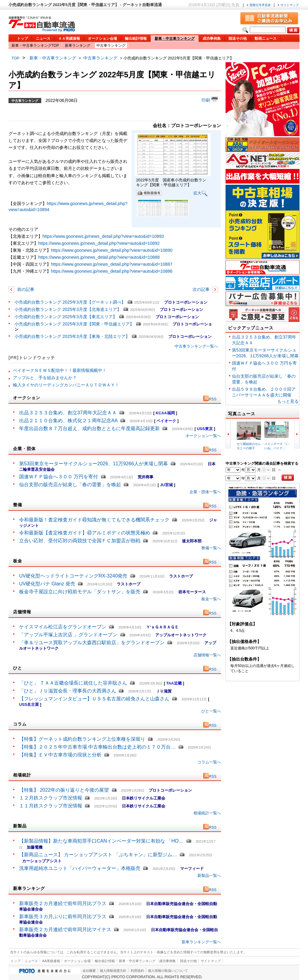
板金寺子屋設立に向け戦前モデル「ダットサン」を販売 (80, 592)
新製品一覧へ (209, 876)
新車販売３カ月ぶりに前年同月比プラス (63, 916)
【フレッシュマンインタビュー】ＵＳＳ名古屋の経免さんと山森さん (94, 699)
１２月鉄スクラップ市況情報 (51, 798)
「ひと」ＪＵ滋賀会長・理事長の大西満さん (68, 691)
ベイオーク (166, 421)
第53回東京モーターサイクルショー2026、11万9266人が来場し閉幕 (94, 464)
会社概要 (89, 971)
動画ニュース (266, 39)
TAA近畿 (174, 683)
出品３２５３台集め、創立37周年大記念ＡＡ (68, 413)
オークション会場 (102, 39)
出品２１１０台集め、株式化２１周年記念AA (68, 421)
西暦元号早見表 (259, 5)
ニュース (43, 39)
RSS (210, 399)
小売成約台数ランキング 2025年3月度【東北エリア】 (66, 317)
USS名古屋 (29, 704)
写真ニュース (242, 414)
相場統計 (22, 775)
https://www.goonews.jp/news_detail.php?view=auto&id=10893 (103, 236)
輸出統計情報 (136, 39)
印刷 (210, 99)
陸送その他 (238, 39)
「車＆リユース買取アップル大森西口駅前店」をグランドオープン (92, 643)
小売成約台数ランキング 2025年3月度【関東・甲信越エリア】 (74, 324)
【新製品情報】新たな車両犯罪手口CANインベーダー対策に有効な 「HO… (101, 841)
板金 (18, 561)
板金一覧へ (211, 599)
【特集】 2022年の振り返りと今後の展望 (64, 790)
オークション (27, 398)
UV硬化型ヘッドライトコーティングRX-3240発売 (73, 576)
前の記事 (25, 289)
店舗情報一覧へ (207, 655)
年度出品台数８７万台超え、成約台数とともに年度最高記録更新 (89, 428)
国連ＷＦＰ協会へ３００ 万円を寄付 (59, 477)
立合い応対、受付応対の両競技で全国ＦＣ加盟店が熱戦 (80, 541)
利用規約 (137, 971)
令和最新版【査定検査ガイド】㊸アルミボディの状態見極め (85, 533)
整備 (18, 505)
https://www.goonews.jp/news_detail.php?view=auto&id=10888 (99, 257)
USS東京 (205, 429)
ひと (18, 668)
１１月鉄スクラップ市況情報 (51, 806)
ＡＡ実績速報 (69, 39)
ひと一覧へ (211, 711)
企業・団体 (24, 449)
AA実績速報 (51, 961)
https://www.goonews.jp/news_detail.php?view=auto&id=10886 (112, 271)
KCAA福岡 (165, 413)
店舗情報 (22, 612)
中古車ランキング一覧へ (196, 346)
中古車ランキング (111, 45)
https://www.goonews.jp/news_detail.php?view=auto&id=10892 (99, 243)
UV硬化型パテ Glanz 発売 (47, 584)
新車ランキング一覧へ (201, 942)
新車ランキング (78, 45)
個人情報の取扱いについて (168, 971)
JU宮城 (166, 485)
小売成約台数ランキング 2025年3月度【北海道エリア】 (68, 309)
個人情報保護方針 (113, 971)
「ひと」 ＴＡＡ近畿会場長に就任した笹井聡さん (73, 683)
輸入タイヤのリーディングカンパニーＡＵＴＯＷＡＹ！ (66, 385)
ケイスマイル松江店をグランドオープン (63, 627)
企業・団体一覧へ (205, 492)
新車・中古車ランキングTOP (35, 45)
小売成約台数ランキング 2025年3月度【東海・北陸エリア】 (72, 336)
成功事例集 (212, 39)
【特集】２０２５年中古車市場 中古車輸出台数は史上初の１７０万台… (97, 747)
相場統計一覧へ (207, 813)
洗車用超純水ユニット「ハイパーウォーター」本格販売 (80, 868)
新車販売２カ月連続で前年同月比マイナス (65, 929)
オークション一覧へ (203, 436)
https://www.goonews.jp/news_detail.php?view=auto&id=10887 (112, 264)
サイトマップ (288, 5)
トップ (22, 39)
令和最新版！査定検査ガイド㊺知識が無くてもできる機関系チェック (94, 520)
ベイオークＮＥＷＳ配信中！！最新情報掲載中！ (60, 370)
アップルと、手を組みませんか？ (45, 378)
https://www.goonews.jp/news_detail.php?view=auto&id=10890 (112, 250)
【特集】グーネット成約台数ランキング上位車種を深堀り (82, 739)
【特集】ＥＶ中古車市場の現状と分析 (60, 755)
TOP (15, 58)
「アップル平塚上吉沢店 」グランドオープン (68, 635)
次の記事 (202, 289)
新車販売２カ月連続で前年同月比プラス (63, 903)
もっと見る (288, 401)
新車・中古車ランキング (175, 39)
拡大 (201, 193)
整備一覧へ (211, 548)
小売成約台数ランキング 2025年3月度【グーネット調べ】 (70, 302)
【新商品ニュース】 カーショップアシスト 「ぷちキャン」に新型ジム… (98, 855)
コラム (20, 724)
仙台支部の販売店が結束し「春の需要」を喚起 (70, 485)
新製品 (20, 826)
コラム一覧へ (209, 762)
